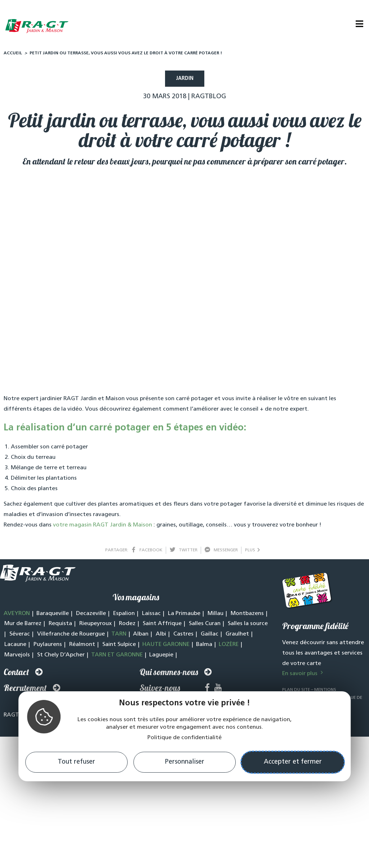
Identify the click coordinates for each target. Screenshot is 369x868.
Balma (204, 646)
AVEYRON (17, 615)
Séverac (20, 636)
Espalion (124, 615)
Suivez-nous (160, 690)
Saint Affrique (162, 625)
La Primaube (184, 615)
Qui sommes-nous (169, 674)
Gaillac (210, 636)
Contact (16, 674)
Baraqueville (53, 615)
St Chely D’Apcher (61, 657)
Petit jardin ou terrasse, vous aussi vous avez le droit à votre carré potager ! (126, 55)
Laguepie (161, 657)
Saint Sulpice (119, 646)
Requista (60, 625)
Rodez (127, 625)
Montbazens (247, 615)
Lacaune (15, 646)
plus (253, 552)
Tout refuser (76, 762)
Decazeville (91, 615)
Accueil (13, 55)
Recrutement (25, 690)
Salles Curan (205, 625)
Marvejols (17, 657)
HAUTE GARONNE (166, 646)
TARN (119, 636)
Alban (141, 636)
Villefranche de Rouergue (71, 636)
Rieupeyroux (95, 625)
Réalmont (82, 646)
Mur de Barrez (23, 625)
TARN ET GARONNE (117, 657)
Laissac (151, 615)
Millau (215, 615)
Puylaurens (48, 646)
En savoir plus (303, 676)
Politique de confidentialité (184, 738)
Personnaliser (185, 762)
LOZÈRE (229, 646)
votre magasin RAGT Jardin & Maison (103, 527)
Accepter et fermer (293, 762)
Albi (161, 636)
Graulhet (237, 636)
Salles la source (248, 625)
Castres (183, 636)
